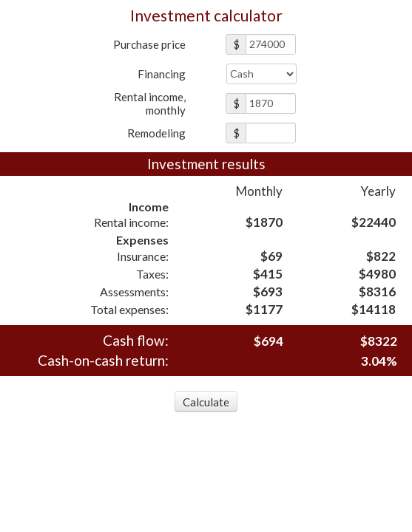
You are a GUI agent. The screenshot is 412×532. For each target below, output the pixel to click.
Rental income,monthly (150, 103)
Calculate (206, 402)
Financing (162, 74)
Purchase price (149, 44)
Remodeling (156, 133)
